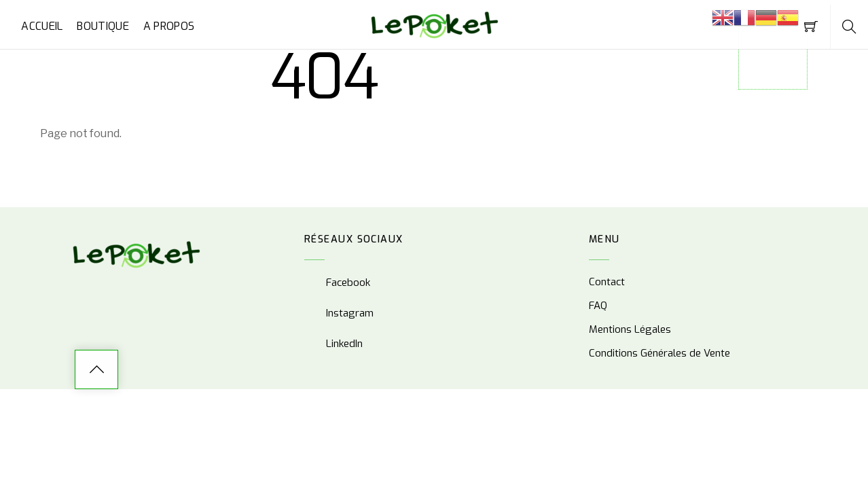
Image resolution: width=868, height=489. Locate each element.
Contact (607, 282)
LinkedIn (333, 344)
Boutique (103, 26)
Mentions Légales (630, 329)
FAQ (598, 306)
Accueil (42, 26)
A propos (169, 26)
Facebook (337, 283)
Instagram (339, 313)
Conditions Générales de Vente (659, 353)
